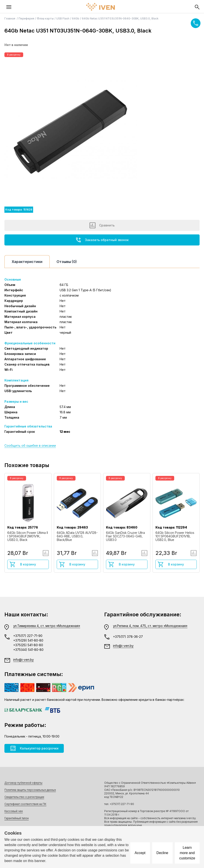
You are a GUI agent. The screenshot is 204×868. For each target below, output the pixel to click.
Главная (10, 18)
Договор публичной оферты (23, 783)
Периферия (26, 18)
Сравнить (102, 225)
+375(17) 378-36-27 (128, 637)
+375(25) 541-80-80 (28, 645)
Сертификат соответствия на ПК (25, 804)
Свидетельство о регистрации (24, 797)
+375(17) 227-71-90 (28, 636)
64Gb (76, 18)
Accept (140, 853)
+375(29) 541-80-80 (28, 640)
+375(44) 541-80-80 (28, 650)
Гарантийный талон (17, 818)
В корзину (23, 564)
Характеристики (27, 262)
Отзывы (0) (67, 262)
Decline (162, 853)
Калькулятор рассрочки (34, 748)
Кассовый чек (14, 811)
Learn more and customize (187, 853)
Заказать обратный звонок (102, 240)
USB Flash (63, 18)
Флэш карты (45, 18)
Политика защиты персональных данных (30, 790)
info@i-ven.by (24, 660)
